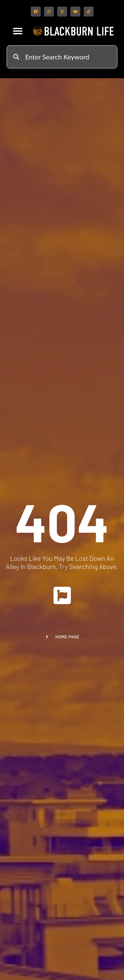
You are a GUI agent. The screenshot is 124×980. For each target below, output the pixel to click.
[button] (18, 31)
